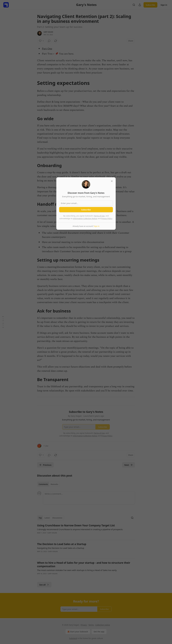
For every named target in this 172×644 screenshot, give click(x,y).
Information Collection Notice (85, 218)
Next (129, 465)
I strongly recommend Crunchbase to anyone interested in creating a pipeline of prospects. (80, 529)
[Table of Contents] (3, 322)
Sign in (164, 5)
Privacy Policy (107, 218)
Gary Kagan (48, 32)
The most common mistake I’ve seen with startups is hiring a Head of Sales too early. (77, 570)
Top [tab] (40, 518)
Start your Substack (77, 632)
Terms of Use (99, 216)
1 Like (46, 446)
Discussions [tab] (57, 518)
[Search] (134, 5)
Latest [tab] (47, 518)
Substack (73, 638)
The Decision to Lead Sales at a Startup (62, 544)
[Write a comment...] (89, 498)
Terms (91, 625)
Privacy (84, 625)
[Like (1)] (41, 41)
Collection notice (103, 625)
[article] (86, 531)
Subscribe (150, 5)
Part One (47, 49)
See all (44, 585)
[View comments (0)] (49, 41)
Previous (45, 465)
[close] (112, 181)
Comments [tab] (43, 484)
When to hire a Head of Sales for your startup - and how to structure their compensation (84, 565)
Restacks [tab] (54, 484)
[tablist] (48, 484)
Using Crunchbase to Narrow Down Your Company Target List (76, 525)
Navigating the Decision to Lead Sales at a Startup (61, 548)
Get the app (99, 632)
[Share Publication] (140, 5)
